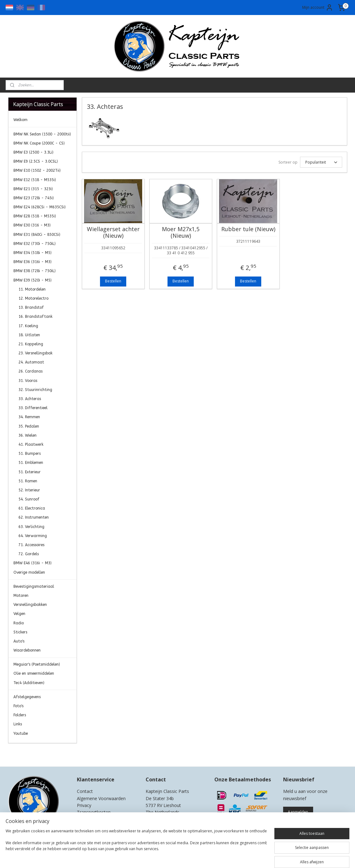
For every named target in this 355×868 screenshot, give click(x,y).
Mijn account (318, 8)
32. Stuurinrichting (35, 390)
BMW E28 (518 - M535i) (35, 216)
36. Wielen (27, 435)
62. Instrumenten (34, 517)
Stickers (20, 632)
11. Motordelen (32, 289)
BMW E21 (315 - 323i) (33, 189)
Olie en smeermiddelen (34, 673)
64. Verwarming (33, 536)
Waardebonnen (27, 650)
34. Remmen (29, 417)
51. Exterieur (30, 472)
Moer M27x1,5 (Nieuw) (181, 233)
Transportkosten (94, 812)
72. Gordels (29, 554)
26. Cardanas (30, 371)
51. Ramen (28, 481)
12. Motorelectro (33, 298)
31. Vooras (28, 381)
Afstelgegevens (27, 697)
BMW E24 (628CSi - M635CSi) (40, 207)
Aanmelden (298, 812)
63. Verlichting (31, 527)
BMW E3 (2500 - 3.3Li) (33, 152)
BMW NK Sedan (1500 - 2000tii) (42, 134)
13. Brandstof (31, 307)
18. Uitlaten (29, 335)
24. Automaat (31, 362)
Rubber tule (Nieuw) (248, 229)
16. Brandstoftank (35, 317)
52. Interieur (29, 490)
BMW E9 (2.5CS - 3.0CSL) (36, 161)
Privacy (84, 805)
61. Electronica (32, 508)
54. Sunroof (29, 499)
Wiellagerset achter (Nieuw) (113, 233)
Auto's (19, 641)
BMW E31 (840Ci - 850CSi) (37, 235)
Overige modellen (29, 572)
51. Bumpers (30, 454)
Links (18, 724)
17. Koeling (28, 326)
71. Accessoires (31, 545)
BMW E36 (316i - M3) (32, 262)
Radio (19, 623)
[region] (136, 849)
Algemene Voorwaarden (101, 798)
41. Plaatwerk (31, 444)
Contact (85, 791)
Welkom (20, 120)
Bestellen (113, 281)
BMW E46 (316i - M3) (32, 563)
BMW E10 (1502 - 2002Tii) (37, 170)
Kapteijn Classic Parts (32, 753)
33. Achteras (30, 399)
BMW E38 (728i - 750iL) (35, 271)
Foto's (18, 706)
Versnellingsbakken (30, 605)
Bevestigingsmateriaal (34, 586)
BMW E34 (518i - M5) (32, 253)
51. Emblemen (31, 463)
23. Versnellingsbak (35, 353)
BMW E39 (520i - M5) (32, 280)
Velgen (19, 614)
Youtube (21, 733)
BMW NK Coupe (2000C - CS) (39, 143)
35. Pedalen (29, 426)
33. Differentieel (33, 408)
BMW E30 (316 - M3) (32, 225)
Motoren (21, 596)
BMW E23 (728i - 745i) (34, 198)
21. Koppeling (31, 344)
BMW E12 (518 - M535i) (35, 180)
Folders (20, 715)
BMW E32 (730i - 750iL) (35, 244)
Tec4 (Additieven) (29, 683)
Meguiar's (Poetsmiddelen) (37, 664)
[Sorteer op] (321, 162)
